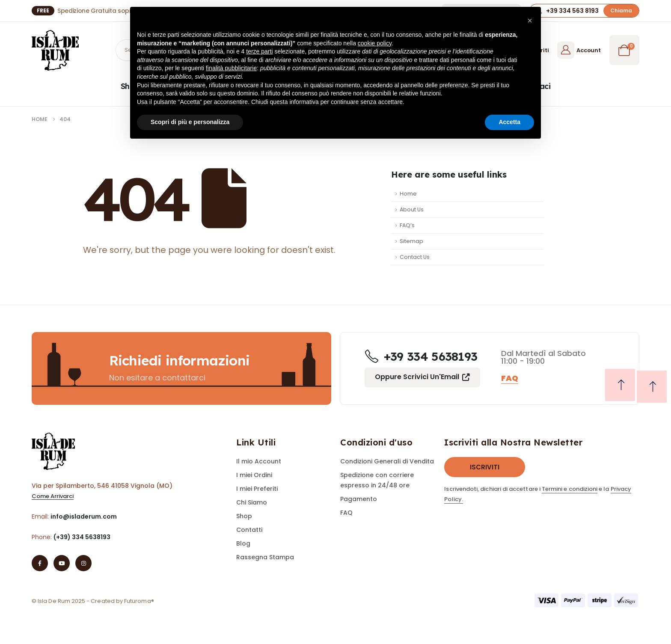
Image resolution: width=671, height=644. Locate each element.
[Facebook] (40, 563)
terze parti (259, 51)
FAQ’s (407, 225)
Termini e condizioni (570, 489)
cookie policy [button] (375, 43)
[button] (621, 10)
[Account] (579, 50)
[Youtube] (62, 563)
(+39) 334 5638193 (82, 537)
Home (408, 194)
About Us (412, 209)
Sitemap (411, 241)
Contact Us (415, 257)
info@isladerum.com (84, 516)
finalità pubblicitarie (231, 68)
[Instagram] (83, 563)
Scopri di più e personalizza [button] (190, 122)
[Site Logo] (55, 50)
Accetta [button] (509, 122)
